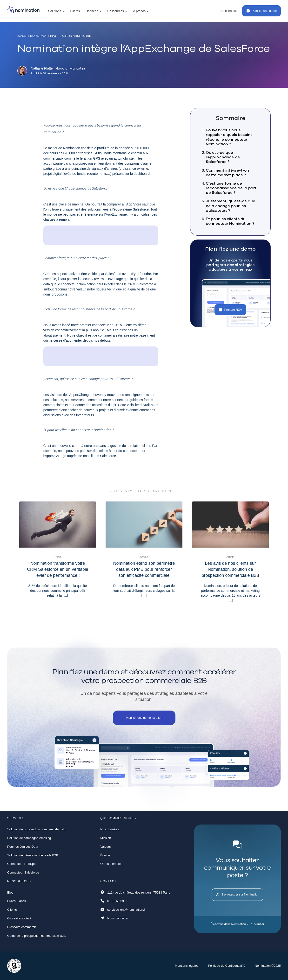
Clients (75, 11)
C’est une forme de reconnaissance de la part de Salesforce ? (231, 188)
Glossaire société (19, 918)
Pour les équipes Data (23, 847)
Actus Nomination (77, 36)
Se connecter (230, 11)
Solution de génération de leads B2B (33, 855)
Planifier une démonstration (144, 718)
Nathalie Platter (42, 68)
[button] (56, 11)
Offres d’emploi (111, 864)
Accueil (22, 36)
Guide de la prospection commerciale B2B (37, 936)
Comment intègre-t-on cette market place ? (227, 173)
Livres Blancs (17, 901)
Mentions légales (187, 966)
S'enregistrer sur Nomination (238, 894)
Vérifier (258, 924)
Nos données (110, 829)
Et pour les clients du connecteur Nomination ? (230, 221)
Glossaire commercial (22, 927)
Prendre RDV (230, 310)
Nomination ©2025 (268, 966)
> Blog (52, 36)
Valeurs (105, 847)
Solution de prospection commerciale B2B (36, 829)
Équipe (105, 855)
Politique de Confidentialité (227, 966)
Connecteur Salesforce (23, 872)
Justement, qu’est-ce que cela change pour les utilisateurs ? (231, 205)
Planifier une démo (261, 11)
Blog (10, 892)
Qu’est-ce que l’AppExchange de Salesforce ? (223, 157)
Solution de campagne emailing (29, 838)
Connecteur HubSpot (22, 864)
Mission (106, 838)
